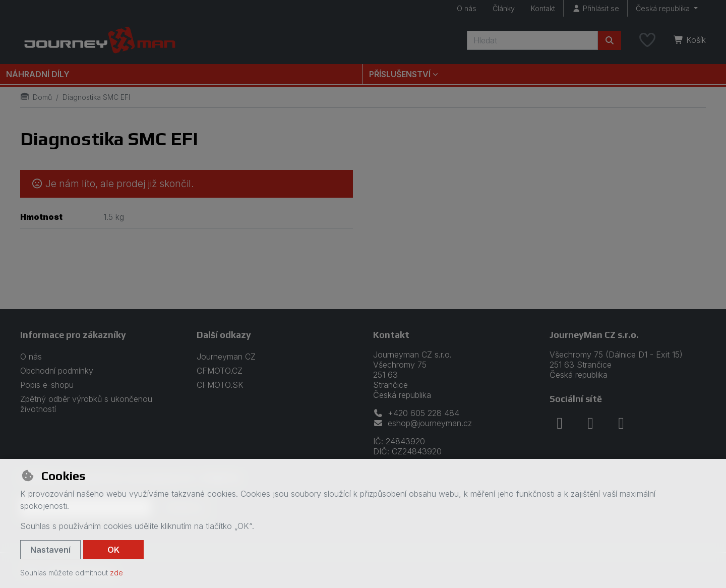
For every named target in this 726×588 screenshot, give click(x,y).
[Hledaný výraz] (532, 40)
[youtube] (621, 423)
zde (116, 573)
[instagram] (590, 423)
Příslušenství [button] (400, 74)
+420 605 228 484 (416, 413)
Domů (36, 97)
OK (113, 550)
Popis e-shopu (47, 385)
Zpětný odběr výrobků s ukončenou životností (86, 404)
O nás (467, 8)
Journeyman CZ (226, 357)
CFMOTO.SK (220, 385)
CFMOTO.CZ (220, 371)
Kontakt (543, 8)
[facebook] (560, 423)
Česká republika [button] (664, 8)
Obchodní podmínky (57, 371)
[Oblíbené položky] (647, 40)
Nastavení (50, 550)
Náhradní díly (38, 74)
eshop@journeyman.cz (422, 423)
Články (504, 8)
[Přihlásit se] (595, 8)
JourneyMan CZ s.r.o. (594, 335)
